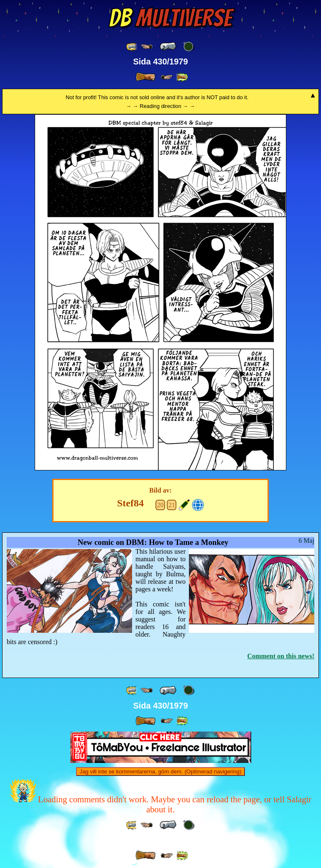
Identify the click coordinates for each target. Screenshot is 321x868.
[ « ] (168, 46)
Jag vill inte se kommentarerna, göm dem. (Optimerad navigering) (160, 772)
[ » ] (145, 77)
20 (160, 505)
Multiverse (170, 18)
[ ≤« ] (147, 47)
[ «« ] (132, 47)
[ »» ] (182, 77)
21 (172, 505)
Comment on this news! (281, 656)
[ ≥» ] (167, 77)
